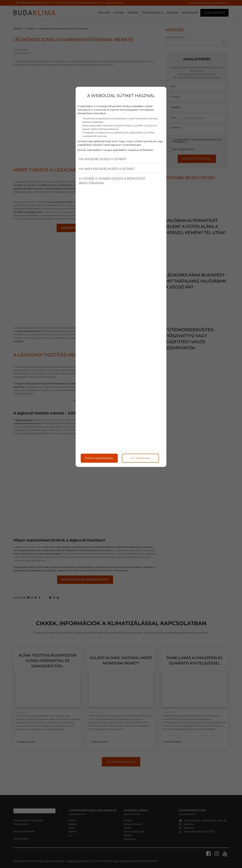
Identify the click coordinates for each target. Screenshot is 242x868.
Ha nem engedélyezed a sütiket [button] (107, 169)
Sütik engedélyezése (99, 458)
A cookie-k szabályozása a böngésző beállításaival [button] (112, 181)
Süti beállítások (140, 458)
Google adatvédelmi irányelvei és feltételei (128, 150)
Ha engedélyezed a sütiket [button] (103, 159)
